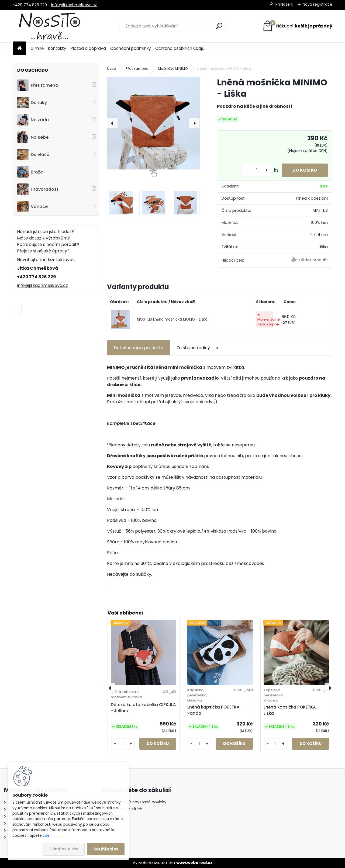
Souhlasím (106, 849)
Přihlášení (284, 4)
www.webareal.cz (194, 863)
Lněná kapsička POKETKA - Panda (215, 710)
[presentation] (112, 123)
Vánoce (32, 207)
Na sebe (33, 137)
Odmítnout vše (64, 849)
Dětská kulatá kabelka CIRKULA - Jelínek (143, 708)
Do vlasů (33, 155)
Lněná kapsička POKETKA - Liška (291, 710)
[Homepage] (19, 49)
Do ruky (32, 103)
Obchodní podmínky (131, 48)
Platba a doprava (88, 48)
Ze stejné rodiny (199, 348)
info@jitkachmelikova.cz (74, 5)
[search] (219, 26)
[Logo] (50, 26)
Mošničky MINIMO (173, 69)
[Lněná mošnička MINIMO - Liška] (153, 123)
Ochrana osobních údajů (180, 48)
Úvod (112, 69)
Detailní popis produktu (139, 348)
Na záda (33, 120)
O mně (37, 48)
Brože (30, 172)
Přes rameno (38, 85)
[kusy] (257, 170)
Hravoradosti (38, 189)
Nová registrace (318, 4)
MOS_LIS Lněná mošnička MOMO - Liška (172, 319)
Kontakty (57, 48)
